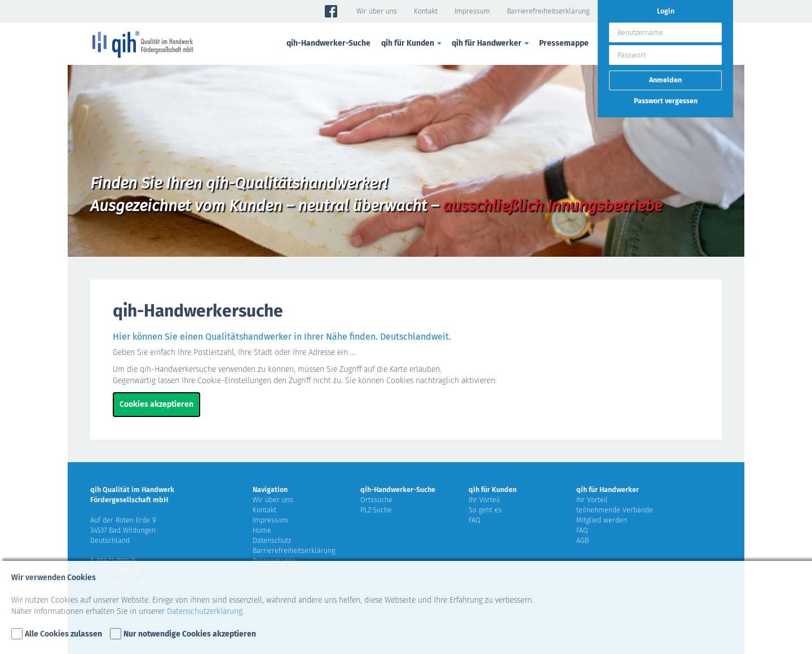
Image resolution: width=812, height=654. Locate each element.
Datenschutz (272, 540)
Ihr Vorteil (484, 500)
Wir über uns (377, 11)
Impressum (472, 11)
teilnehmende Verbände (615, 510)
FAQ (475, 520)
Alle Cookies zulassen (63, 634)
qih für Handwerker (491, 43)
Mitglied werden (602, 520)
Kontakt (426, 11)
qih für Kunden (412, 43)
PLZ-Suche (376, 510)
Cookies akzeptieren (156, 404)
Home (262, 530)
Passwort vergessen (666, 101)
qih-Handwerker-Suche (328, 43)
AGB (582, 540)
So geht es (485, 510)
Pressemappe (564, 43)
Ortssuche (376, 500)
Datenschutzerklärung (205, 611)
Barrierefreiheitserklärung (548, 11)
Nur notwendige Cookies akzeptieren (190, 634)
